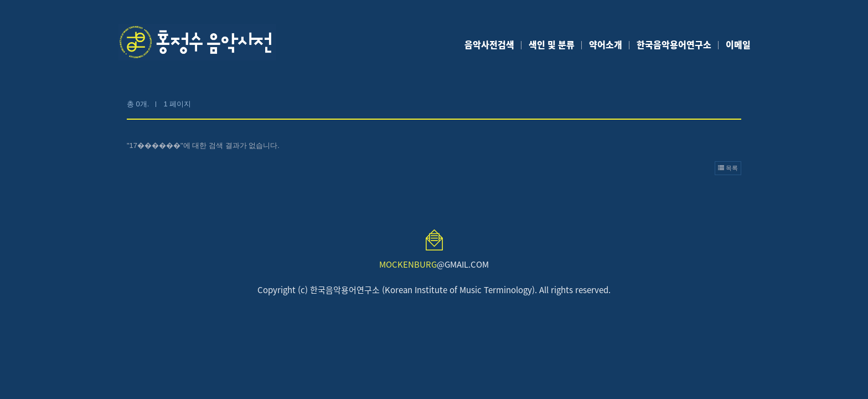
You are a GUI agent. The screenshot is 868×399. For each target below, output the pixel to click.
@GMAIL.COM (434, 264)
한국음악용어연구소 (674, 44)
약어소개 (606, 44)
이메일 (738, 44)
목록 (728, 168)
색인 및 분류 (552, 44)
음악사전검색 (489, 44)
